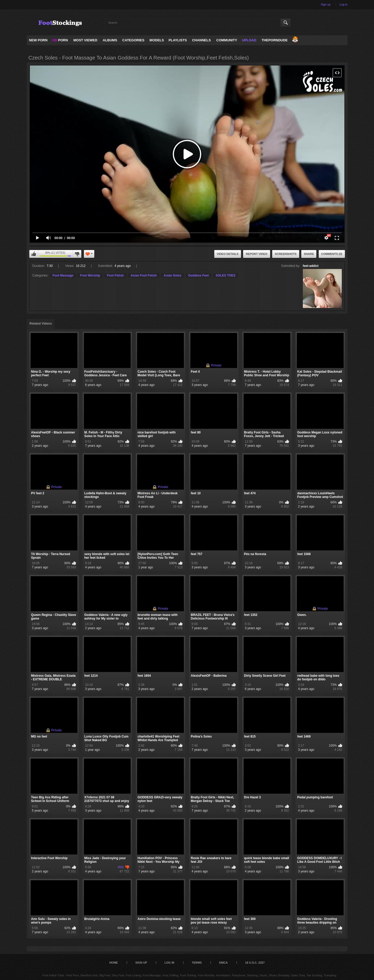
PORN (60, 40)
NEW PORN (38, 40)
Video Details (228, 254)
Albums (110, 40)
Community (227, 40)
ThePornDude (275, 40)
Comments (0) (332, 254)
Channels (201, 40)
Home (114, 963)
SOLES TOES (225, 275)
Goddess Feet (198, 275)
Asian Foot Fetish (144, 275)
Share (309, 254)
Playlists (178, 40)
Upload (249, 40)
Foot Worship (90, 275)
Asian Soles (172, 275)
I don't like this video (77, 254)
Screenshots (286, 254)
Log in (344, 4)
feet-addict (311, 266)
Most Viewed (85, 40)
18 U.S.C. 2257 (255, 963)
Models (157, 40)
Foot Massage (63, 275)
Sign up (326, 4)
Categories (133, 40)
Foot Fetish (115, 275)
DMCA (223, 963)
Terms (197, 963)
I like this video (34, 254)
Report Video (256, 254)
